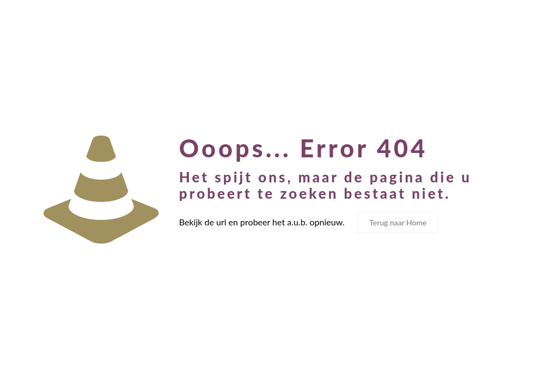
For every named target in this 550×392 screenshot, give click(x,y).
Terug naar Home (398, 222)
